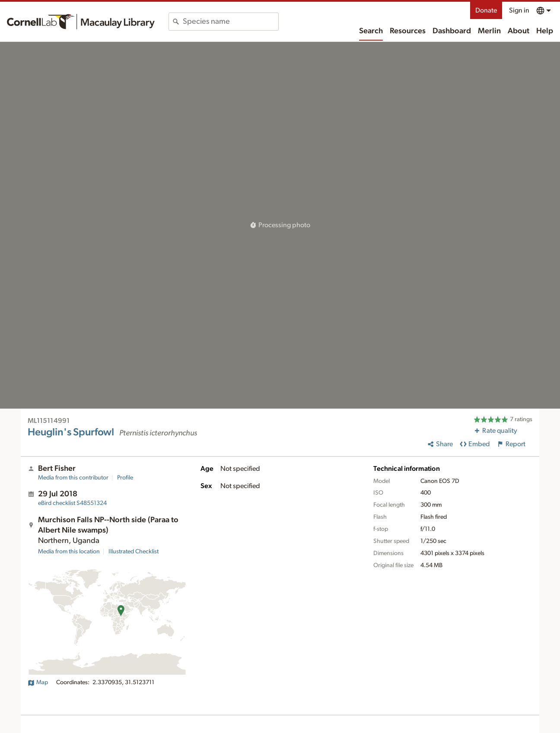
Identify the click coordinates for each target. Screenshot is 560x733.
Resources (408, 31)
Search (371, 31)
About (519, 31)
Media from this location (69, 552)
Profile (125, 478)
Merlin (489, 31)
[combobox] (231, 22)
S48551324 (72, 503)
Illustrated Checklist (134, 552)
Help (545, 31)
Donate (486, 10)
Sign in (519, 10)
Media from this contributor (73, 478)
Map (38, 682)
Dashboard (452, 31)
